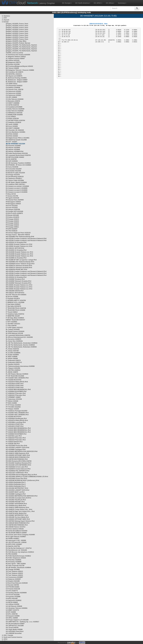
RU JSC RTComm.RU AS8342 (16, 542)
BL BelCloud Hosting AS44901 (16, 78)
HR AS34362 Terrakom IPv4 (15, 279)
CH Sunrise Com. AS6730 (15, 90)
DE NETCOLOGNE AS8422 (15, 157)
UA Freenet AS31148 (13, 589)
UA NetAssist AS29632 (14, 600)
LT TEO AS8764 (11, 326)
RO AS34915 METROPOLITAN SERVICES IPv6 (22, 451)
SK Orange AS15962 (13, 569)
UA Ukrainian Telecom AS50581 (17, 608)
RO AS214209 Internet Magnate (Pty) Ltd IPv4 (21, 475)
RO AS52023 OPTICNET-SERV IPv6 (18, 455)
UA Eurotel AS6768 (12, 585)
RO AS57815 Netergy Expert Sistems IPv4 (20, 521)
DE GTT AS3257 (11, 142)
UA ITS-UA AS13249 (13, 595)
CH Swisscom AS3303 (13, 91)
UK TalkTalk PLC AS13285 (15, 626)
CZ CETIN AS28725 (12, 105)
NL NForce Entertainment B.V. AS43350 (19, 337)
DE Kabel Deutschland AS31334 (17, 153)
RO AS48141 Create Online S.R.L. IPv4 (19, 509)
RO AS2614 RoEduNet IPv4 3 (16, 486)
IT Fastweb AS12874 (13, 299)
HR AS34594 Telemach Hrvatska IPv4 (18, 281)
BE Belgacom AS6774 (13, 62)
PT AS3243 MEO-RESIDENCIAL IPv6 (18, 389)
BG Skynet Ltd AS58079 (14, 76)
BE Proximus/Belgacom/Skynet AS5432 (19, 66)
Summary (122, 3)
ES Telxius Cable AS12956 (15, 180)
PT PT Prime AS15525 (13, 405)
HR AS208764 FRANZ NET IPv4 (16, 270)
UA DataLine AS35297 (13, 579)
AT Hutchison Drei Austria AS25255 (18, 55)
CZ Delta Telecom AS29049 (15, 109)
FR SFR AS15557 (12, 229)
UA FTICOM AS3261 (13, 587)
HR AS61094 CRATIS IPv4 (15, 291)
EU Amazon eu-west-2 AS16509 (17, 190)
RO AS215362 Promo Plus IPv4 (16, 479)
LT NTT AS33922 (11, 322)
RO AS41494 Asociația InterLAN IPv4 (18, 498)
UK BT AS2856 (11, 612)
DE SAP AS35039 (12, 161)
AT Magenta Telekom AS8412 (16, 57)
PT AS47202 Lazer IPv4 (14, 436)
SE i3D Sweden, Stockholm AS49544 (18, 568)
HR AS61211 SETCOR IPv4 (15, 293)
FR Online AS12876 (12, 217)
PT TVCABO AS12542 (13, 407)
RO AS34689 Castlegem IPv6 (16, 449)
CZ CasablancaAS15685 (14, 107)
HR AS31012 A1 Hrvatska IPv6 (16, 242)
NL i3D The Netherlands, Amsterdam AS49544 (22, 343)
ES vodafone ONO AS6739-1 (15, 184)
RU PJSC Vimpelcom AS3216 (16, 558)
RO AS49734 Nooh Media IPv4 (16, 513)
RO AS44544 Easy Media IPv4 (16, 506)
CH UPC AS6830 (11, 97)
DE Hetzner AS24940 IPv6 (15, 151)
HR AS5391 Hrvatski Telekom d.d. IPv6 (19, 244)
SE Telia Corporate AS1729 (15, 566)
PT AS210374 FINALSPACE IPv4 (17, 420)
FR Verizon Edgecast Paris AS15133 (18, 233)
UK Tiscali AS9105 (12, 628)
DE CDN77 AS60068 (13, 128)
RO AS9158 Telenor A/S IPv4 (16, 527)
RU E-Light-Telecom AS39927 (16, 537)
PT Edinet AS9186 (12, 401)
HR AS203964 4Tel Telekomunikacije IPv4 (20, 262)
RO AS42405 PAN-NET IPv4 (15, 502)
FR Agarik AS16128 (12, 198)
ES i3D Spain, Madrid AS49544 (16, 182)
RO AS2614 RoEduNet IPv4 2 (16, 484)
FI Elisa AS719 (11, 194)
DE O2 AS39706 (11, 159)
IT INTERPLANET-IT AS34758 (16, 300)
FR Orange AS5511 (12, 227)
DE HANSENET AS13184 (17, 144)
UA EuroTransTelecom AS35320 (17, 583)
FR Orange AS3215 (12, 219)
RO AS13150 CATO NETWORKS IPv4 (18, 465)
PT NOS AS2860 (11, 403)
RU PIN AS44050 (11, 554)
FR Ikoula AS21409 (12, 215)
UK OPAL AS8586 (12, 618)
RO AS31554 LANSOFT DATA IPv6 (17, 448)
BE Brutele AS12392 (13, 64)
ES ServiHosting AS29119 (15, 177)
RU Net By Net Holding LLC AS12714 (19, 548)
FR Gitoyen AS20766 (13, 210)
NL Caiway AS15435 (13, 329)
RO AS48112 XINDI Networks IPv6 (17, 453)
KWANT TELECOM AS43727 (15, 320)
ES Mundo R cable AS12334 (15, 173)
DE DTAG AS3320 (12, 134)
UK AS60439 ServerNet (14, 633)
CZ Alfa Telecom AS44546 (15, 99)
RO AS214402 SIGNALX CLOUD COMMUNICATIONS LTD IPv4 (27, 477)
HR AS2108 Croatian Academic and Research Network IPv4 (26, 271)
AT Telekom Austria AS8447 (15, 59)
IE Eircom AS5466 (12, 297)
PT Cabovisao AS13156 (14, 399)
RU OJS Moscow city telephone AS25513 (20, 552)
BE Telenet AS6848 (12, 68)
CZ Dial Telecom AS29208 (15, 111)
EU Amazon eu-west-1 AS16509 (17, 188)
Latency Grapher (41, 3)
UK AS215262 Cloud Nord (15, 631)
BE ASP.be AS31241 (13, 60)
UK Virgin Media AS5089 (14, 629)
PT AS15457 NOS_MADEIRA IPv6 (17, 378)
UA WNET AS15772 (12, 610)
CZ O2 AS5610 (11, 117)
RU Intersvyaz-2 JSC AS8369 (16, 540)
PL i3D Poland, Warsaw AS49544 (17, 374)
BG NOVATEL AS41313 (14, 74)
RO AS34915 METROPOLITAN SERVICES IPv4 (22, 496)
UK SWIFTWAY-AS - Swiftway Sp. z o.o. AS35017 (22, 622)
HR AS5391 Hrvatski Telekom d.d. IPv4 (19, 285)
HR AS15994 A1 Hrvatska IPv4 (16, 258)
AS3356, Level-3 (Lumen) (14, 53)
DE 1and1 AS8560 (12, 124)
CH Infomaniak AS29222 (14, 86)
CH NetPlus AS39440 (13, 88)
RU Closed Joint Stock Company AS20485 (20, 535)
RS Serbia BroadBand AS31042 (17, 531)
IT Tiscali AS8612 (12, 312)
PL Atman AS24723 (12, 349)
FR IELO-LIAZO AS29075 (14, 213)
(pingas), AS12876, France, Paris (17, 24)
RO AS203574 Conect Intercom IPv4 (18, 469)
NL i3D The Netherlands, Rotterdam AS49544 (21, 347)
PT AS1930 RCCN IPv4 (14, 417)
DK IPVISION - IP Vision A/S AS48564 (18, 165)
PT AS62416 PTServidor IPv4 (16, 438)
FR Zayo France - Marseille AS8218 (18, 235)
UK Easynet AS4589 (13, 616)
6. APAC (5, 639)
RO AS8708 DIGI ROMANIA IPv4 (17, 525)
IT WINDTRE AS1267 (13, 316)
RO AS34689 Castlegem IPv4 (16, 494)
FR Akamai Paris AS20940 (15, 200)
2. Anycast (6, 20)
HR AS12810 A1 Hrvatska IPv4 (16, 250)
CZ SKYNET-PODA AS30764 (15, 120)
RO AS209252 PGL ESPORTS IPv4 (18, 471)
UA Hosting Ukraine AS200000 (16, 593)
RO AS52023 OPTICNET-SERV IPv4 (18, 519)
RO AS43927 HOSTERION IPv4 (16, 504)
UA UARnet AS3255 (12, 604)
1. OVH (4, 18)
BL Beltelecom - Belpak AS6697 (17, 80)
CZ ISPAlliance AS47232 (14, 113)
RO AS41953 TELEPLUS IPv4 (16, 500)
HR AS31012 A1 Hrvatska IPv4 (16, 277)
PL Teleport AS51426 (13, 368)
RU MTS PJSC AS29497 (14, 544)
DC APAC (98, 3)
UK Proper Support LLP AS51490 (17, 620)
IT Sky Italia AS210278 (13, 306)
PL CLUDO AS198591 (13, 353)
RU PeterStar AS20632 (13, 560)
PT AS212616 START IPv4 (15, 384)
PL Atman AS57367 (12, 351)
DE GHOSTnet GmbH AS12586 (16, 140)
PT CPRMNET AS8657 (13, 397)
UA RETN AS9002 (12, 602)
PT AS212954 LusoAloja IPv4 (16, 422)
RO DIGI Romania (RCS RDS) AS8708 (19, 461)
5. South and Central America (12, 637)
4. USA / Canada (7, 635)
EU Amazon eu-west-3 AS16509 (17, 192)
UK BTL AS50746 (12, 614)
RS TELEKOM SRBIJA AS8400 (16, 533)
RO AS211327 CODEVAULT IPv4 (17, 473)
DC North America (83, 3)
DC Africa (110, 3)
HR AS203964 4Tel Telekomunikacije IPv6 (20, 237)
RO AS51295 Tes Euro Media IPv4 (17, 517)
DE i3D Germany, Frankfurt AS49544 (18, 163)
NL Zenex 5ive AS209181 (14, 341)
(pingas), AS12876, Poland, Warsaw (18, 43)
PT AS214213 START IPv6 (15, 386)
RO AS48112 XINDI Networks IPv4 (17, 508)
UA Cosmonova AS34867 (14, 577)
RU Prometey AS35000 (14, 562)
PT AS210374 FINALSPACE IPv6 (17, 382)
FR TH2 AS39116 (12, 231)
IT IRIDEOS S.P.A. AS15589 (15, 302)
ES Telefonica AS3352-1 (14, 179)
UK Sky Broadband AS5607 (15, 624)
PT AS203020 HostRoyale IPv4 (16, 419)
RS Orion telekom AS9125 (15, 529)
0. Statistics (6, 16)
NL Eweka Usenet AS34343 (15, 331)
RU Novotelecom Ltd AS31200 (16, 550)
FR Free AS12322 (12, 206)
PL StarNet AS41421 (13, 364)
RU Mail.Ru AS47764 (13, 546)
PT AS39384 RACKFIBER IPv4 (16, 434)
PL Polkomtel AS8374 (13, 360)
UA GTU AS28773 (12, 591)
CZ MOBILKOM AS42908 (14, 115)
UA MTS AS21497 (12, 599)
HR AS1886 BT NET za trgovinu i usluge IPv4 (21, 260)
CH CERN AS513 (11, 84)
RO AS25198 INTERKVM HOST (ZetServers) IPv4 (22, 480)
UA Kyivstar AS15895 (13, 597)
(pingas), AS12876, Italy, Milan (16, 41)
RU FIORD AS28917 (13, 539)
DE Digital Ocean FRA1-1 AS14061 (18, 138)
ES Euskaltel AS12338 (13, 171)
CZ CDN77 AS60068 (13, 103)
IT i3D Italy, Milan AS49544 (15, 318)
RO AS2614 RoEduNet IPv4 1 (16, 482)
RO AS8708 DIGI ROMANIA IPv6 (17, 459)
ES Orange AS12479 (13, 175)
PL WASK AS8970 (12, 372)
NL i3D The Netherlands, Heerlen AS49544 (20, 345)
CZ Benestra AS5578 (13, 101)
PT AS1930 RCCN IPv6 (14, 380)
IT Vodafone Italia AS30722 (15, 314)
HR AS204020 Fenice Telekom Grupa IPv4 (20, 264)
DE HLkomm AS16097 (13, 146)
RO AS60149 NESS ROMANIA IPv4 (18, 523)
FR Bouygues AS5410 (13, 202)
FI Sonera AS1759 (12, 196)
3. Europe (5, 22)
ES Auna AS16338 (12, 167)
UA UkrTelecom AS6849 (14, 606)
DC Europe (67, 3)
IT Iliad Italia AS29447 (13, 304)
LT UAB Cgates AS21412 (14, 328)
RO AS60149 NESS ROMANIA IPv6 (18, 457)
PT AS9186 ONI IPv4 (13, 444)
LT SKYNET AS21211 (13, 324)
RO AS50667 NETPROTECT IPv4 (17, 515)
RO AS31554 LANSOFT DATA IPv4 (17, 490)
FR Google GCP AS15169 (14, 211)
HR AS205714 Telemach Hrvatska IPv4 (19, 266)
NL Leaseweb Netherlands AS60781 (18, 335)
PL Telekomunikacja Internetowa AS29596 (20, 366)
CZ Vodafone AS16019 (13, 122)
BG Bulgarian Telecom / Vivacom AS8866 (20, 70)
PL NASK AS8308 (12, 359)
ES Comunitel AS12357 (14, 169)
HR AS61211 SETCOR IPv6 (15, 248)
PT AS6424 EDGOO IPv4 (14, 442)
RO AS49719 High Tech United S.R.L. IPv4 (20, 511)
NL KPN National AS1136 (14, 333)
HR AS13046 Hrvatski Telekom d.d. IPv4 (19, 252)
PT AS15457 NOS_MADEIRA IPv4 (17, 413)
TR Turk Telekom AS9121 (14, 571)
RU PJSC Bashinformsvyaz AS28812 (18, 556)
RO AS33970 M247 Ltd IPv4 (15, 492)
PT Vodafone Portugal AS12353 (16, 411)
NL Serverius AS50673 (13, 339)
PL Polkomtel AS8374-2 (14, 362)
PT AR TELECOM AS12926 (15, 376)
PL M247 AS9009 (12, 357)
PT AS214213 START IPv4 (15, 424)
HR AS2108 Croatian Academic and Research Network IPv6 (26, 239)
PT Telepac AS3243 (12, 409)
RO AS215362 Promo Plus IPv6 (16, 446)
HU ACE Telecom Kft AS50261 (16, 295)
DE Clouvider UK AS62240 (15, 130)
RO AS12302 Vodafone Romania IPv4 (18, 463)
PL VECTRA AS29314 (13, 370)
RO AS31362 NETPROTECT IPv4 (17, 488)
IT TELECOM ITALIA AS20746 (16, 308)
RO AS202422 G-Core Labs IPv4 (17, 467)
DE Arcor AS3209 (12, 126)
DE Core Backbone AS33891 (16, 132)
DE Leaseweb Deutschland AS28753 (18, 155)
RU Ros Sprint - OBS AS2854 (16, 564)
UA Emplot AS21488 (13, 581)
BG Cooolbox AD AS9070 (14, 72)
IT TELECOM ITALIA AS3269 (15, 310)
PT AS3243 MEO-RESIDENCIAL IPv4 (18, 428)
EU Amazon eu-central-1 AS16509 (17, 186)
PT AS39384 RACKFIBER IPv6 (16, 391)
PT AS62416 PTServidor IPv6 (16, 393)
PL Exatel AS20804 (12, 355)
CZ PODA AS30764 (12, 119)
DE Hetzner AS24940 (13, 148)
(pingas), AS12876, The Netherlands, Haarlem (21, 45)
